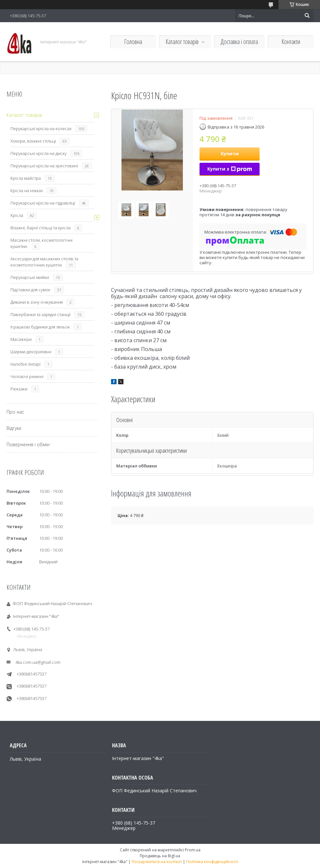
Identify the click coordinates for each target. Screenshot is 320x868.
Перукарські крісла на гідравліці (43, 203)
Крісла (17, 215)
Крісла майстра (26, 178)
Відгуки (14, 428)
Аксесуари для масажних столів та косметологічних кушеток (44, 262)
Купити (230, 153)
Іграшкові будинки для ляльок (40, 327)
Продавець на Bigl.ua (160, 856)
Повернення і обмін (28, 444)
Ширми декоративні (31, 352)
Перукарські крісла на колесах (41, 129)
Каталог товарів (182, 42)
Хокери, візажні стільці (33, 141)
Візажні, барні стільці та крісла (40, 228)
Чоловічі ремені (27, 376)
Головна (133, 42)
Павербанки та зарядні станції (40, 314)
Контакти (291, 42)
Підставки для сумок (30, 290)
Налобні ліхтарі (25, 364)
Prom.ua (193, 850)
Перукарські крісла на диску (39, 153)
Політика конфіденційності (212, 862)
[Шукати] (307, 16)
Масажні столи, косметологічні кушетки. (41, 243)
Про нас (15, 412)
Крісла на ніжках (27, 190)
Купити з (230, 169)
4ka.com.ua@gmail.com (38, 662)
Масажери (21, 339)
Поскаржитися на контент (157, 862)
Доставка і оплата (239, 42)
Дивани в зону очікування (37, 302)
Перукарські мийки (30, 277)
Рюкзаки (19, 389)
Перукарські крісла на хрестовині (44, 166)
